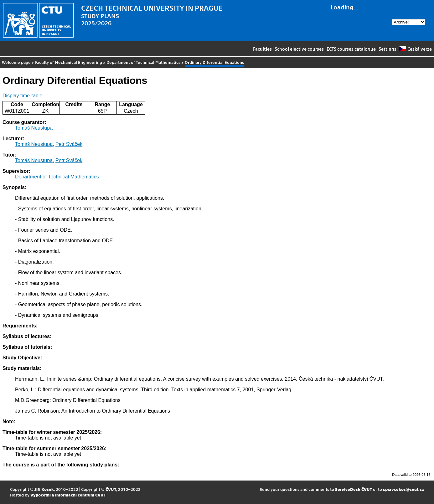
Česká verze (415, 49)
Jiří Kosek (44, 489)
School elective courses (299, 49)
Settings (387, 49)
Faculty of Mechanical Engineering (69, 62)
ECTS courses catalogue (351, 49)
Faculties (262, 49)
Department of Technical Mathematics (143, 62)
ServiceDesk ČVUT (354, 489)
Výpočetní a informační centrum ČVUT (68, 495)
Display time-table (22, 96)
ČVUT (111, 489)
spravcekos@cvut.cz (403, 489)
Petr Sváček (69, 144)
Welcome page (16, 62)
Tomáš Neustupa (34, 128)
